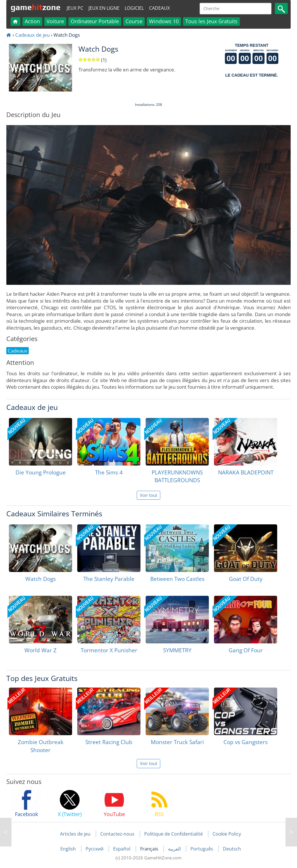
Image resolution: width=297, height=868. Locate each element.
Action (32, 21)
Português (202, 849)
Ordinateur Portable (95, 21)
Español (122, 849)
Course (134, 21)
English (69, 849)
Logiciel (134, 8)
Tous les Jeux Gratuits (211, 21)
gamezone (36, 7)
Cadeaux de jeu (32, 35)
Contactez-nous (117, 834)
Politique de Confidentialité (173, 834)
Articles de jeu (75, 834)
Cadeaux (159, 8)
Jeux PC (75, 8)
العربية (175, 849)
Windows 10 (164, 21)
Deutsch (232, 849)
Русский (95, 849)
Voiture (55, 21)
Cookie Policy (227, 834)
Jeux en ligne (104, 8)
